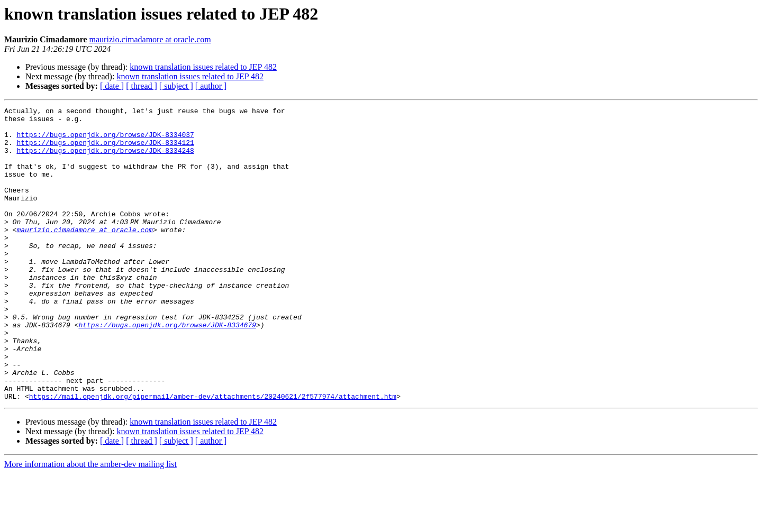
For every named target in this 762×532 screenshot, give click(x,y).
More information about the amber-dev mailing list (90, 523)
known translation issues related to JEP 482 (203, 67)
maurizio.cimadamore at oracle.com (150, 39)
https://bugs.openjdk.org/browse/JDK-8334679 (167, 369)
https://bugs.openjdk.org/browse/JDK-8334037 (105, 141)
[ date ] (112, 86)
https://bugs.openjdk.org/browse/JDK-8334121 (105, 150)
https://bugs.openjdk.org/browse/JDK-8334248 (105, 160)
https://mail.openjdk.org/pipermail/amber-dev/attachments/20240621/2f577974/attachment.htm (213, 455)
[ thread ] (142, 86)
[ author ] (211, 86)
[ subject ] (176, 86)
